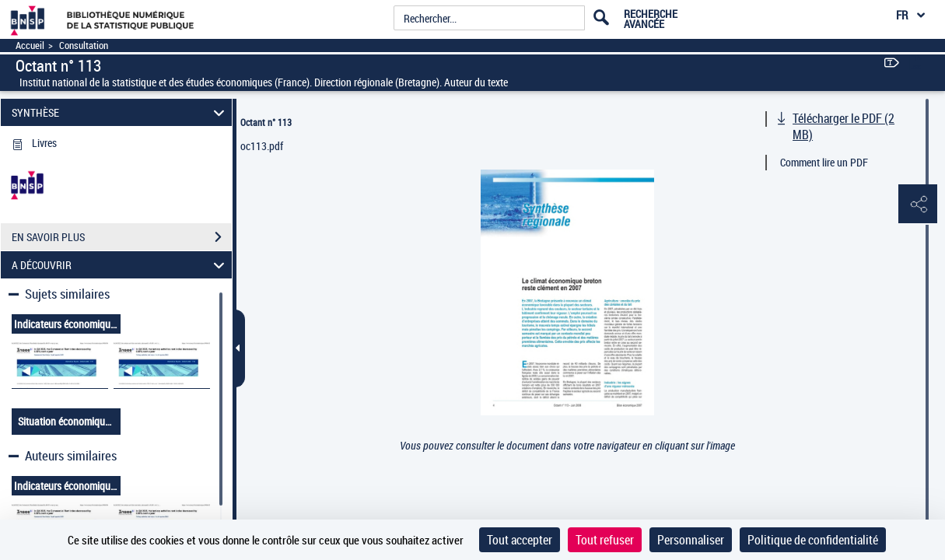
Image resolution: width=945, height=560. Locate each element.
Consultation (84, 45)
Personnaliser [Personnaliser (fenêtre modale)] (691, 540)
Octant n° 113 (266, 122)
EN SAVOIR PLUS (122, 237)
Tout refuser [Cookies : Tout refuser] (605, 540)
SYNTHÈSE (120, 112)
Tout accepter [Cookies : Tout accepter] (520, 540)
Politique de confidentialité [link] (813, 540)
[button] (918, 205)
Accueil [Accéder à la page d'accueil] (30, 45)
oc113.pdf (262, 146)
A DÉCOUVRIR (120, 265)
